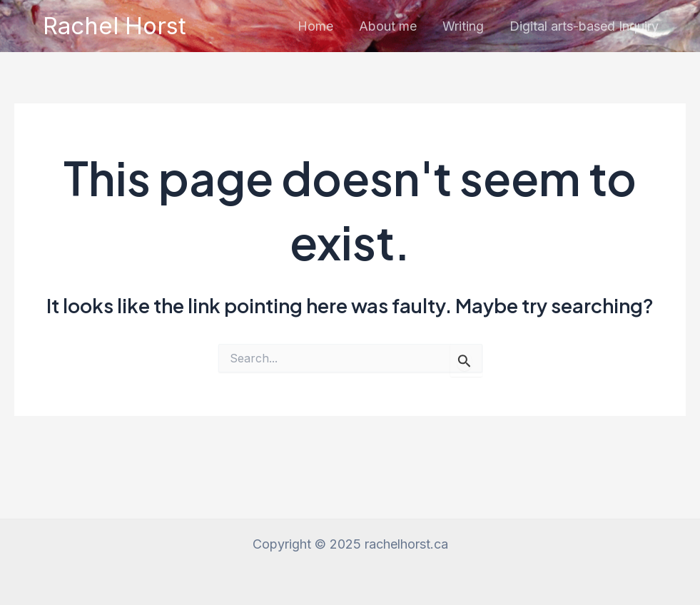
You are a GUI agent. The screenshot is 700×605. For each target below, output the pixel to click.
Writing (463, 26)
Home (315, 26)
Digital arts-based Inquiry (584, 26)
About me (388, 26)
